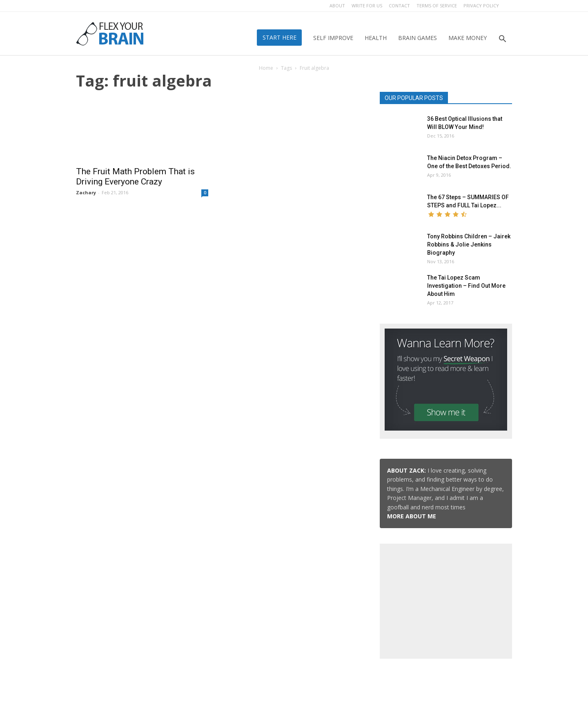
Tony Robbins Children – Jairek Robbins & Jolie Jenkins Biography (469, 244)
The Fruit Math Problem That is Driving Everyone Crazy (135, 177)
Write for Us (367, 6)
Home (266, 68)
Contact (399, 6)
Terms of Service (437, 6)
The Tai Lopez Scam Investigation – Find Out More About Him (466, 286)
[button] (502, 40)
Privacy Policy (481, 6)
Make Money (468, 38)
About (337, 6)
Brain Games (418, 38)
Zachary (86, 192)
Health (376, 38)
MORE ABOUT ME (412, 516)
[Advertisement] (446, 600)
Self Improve (333, 38)
